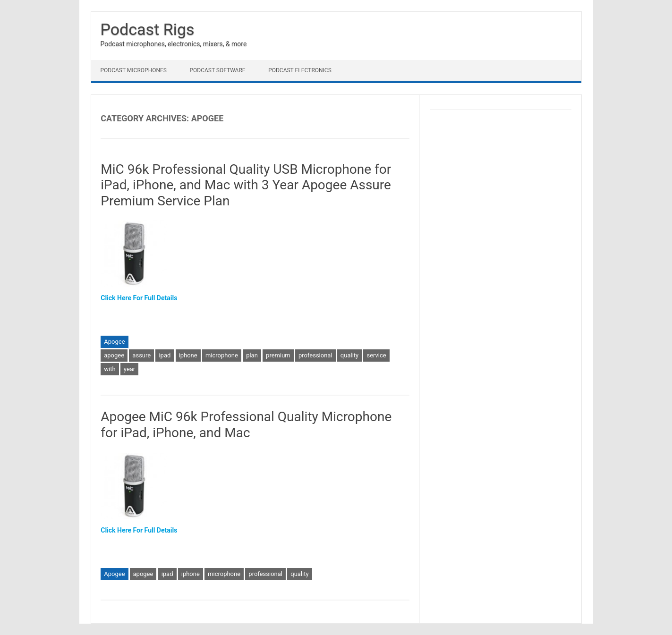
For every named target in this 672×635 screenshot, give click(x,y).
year (129, 369)
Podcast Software (217, 70)
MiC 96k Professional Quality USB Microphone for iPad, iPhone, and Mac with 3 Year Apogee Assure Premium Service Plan (246, 185)
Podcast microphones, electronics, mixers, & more (174, 44)
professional (315, 355)
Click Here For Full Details (139, 298)
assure (141, 355)
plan (252, 355)
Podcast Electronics (300, 70)
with (110, 369)
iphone (188, 355)
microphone (222, 355)
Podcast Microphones (134, 70)
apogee (114, 355)
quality (349, 355)
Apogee (114, 342)
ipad (165, 355)
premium (278, 355)
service (376, 355)
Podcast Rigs (148, 29)
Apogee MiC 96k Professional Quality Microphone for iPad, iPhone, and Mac (246, 425)
